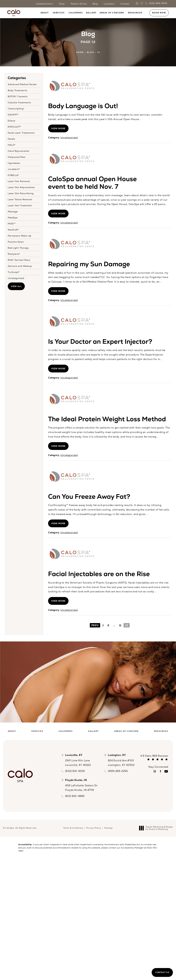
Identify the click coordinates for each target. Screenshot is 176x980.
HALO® (12, 145)
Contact (125, 4)
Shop (62, 4)
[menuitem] (45, 13)
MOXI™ (12, 223)
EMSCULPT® (14, 127)
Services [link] (59, 13)
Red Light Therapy (18, 248)
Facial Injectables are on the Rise (99, 574)
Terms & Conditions (73, 828)
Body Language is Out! (83, 106)
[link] (138, 3)
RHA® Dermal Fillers (19, 260)
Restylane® (14, 254)
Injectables (14, 163)
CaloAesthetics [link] (44, 4)
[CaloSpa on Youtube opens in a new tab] (166, 771)
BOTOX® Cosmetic (18, 96)
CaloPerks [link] (76, 13)
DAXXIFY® (13, 114)
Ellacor (12, 121)
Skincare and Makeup (20, 266)
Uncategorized (16, 278)
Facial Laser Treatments (21, 133)
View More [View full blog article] (58, 128)
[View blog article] (71, 86)
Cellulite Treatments (19, 102)
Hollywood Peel (17, 157)
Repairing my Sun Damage (89, 264)
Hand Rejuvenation (19, 151)
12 (99, 52)
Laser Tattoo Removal (20, 199)
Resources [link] (135, 13)
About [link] (45, 13)
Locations (109, 4)
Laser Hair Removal (19, 181)
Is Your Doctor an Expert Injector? (100, 341)
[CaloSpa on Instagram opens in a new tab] (155, 771)
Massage (13, 211)
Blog (95, 4)
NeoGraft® (13, 230)
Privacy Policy (94, 828)
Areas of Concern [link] (112, 13)
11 (120, 625)
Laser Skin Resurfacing (21, 193)
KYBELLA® (13, 175)
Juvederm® (14, 169)
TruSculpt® (14, 272)
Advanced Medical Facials (22, 84)
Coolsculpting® (16, 108)
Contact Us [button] (162, 972)
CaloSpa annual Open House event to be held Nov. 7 (92, 183)
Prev (95, 625)
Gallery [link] (91, 13)
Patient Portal (79, 4)
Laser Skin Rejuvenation (21, 187)
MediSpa (13, 217)
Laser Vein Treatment (20, 205)
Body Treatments (18, 90)
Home (80, 52)
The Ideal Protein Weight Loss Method (107, 419)
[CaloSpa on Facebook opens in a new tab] (160, 771)
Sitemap (108, 828)
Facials (11, 139)
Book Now (159, 13)
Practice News (16, 242)
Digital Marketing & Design (157, 828)
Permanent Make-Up (20, 236)
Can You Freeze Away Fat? (89, 496)
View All (16, 286)
